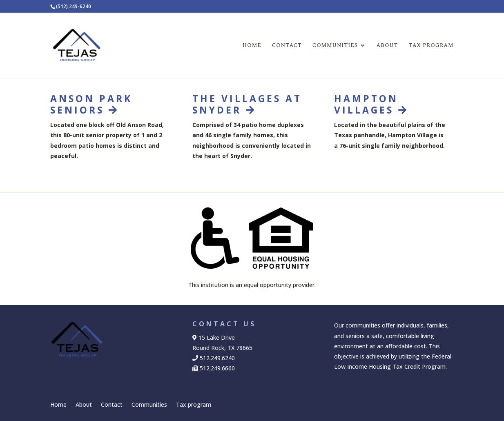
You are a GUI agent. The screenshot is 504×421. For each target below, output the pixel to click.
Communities (335, 46)
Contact (287, 46)
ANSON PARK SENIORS (91, 104)
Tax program (431, 46)
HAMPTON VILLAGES (371, 104)
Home (252, 46)
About (387, 46)
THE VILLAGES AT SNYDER (247, 104)
